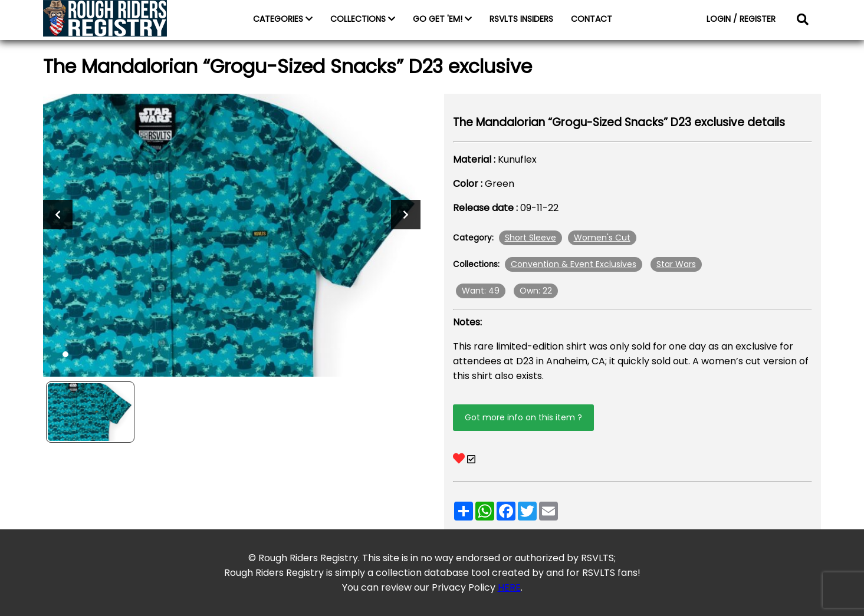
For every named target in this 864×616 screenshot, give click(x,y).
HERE (509, 587)
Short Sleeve (530, 238)
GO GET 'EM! (442, 19)
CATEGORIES (283, 19)
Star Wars (676, 264)
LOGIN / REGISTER (741, 19)
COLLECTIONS (363, 19)
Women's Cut (602, 238)
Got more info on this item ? (523, 417)
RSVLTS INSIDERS (521, 19)
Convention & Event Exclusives (574, 264)
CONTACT (592, 19)
